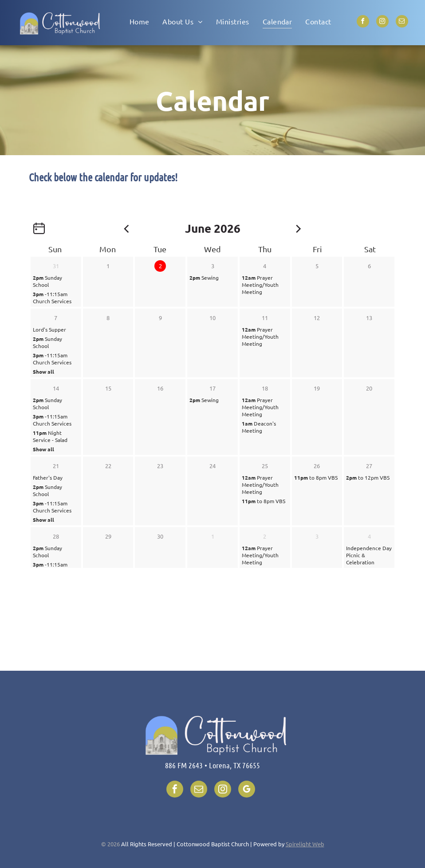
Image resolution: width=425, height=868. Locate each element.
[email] (402, 22)
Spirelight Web (305, 844)
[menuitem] (140, 21)
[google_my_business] (247, 790)
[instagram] (382, 22)
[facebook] (363, 22)
